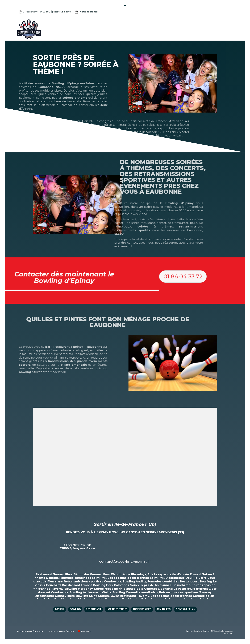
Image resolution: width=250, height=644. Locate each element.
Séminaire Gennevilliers (92, 574)
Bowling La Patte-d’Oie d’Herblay (185, 589)
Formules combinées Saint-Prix (83, 578)
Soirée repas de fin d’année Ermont (174, 574)
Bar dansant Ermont (77, 585)
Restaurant (134, 29)
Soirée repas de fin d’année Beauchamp (160, 585)
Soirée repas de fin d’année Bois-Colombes (127, 589)
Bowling (118, 29)
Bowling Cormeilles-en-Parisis (135, 592)
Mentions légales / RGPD (61, 631)
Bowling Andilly (134, 581)
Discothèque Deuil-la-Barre (186, 578)
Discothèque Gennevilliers (55, 596)
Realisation (87, 631)
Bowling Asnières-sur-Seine (91, 592)
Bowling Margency (79, 589)
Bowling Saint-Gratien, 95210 (97, 596)
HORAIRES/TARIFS (156, 29)
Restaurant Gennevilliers (54, 574)
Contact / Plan (218, 29)
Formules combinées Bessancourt (173, 581)
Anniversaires (179, 29)
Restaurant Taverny (135, 596)
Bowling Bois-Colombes (111, 585)
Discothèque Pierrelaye (129, 574)
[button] (220, 292)
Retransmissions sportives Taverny (185, 592)
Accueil (105, 29)
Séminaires (198, 29)
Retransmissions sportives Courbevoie (93, 581)
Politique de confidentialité (30, 631)
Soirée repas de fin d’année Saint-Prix (136, 578)
